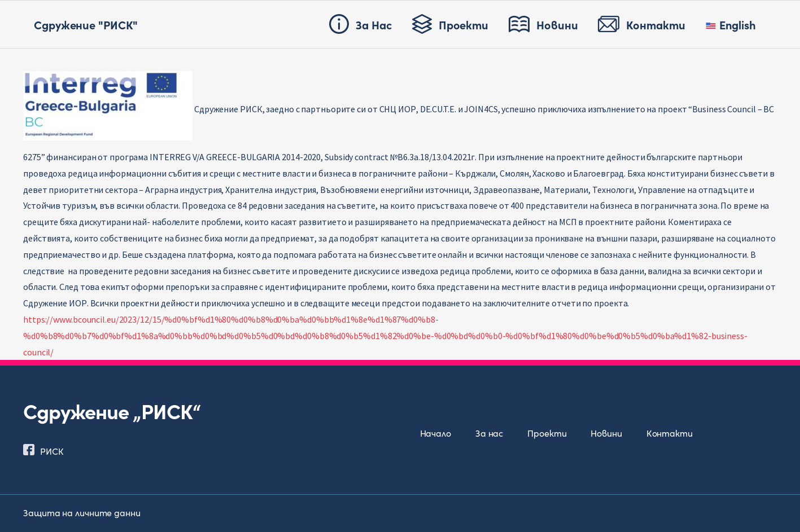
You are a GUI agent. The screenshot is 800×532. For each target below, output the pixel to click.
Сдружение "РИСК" (86, 24)
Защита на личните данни (82, 512)
